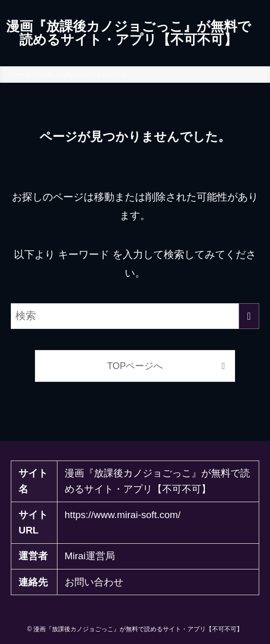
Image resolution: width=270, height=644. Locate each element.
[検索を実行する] (249, 316)
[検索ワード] (135, 316)
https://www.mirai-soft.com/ (123, 515)
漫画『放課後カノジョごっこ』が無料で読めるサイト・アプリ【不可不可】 (129, 33)
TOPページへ (135, 366)
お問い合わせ (94, 582)
